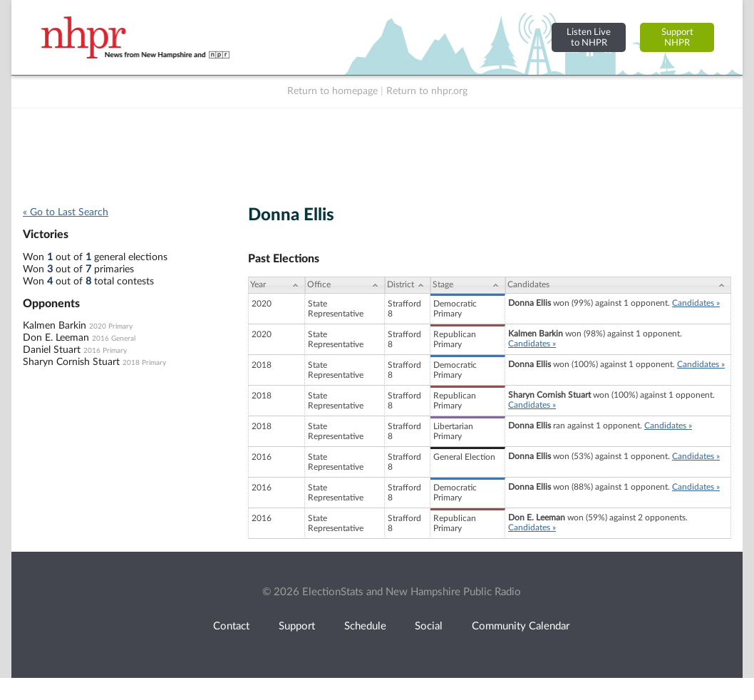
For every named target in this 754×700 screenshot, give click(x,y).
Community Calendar (521, 626)
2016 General (114, 339)
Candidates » (696, 303)
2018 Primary (144, 363)
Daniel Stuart (52, 350)
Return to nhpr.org (427, 91)
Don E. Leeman (56, 338)
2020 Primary (111, 326)
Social (429, 626)
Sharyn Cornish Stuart (71, 362)
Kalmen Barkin (55, 326)
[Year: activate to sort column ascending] (277, 285)
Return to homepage (332, 91)
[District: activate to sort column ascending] (408, 285)
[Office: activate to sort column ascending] (345, 285)
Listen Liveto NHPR (589, 37)
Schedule (365, 626)
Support (297, 626)
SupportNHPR (677, 37)
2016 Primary (105, 351)
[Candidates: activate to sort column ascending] (618, 285)
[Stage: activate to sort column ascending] (468, 285)
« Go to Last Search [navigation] (66, 212)
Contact (231, 626)
